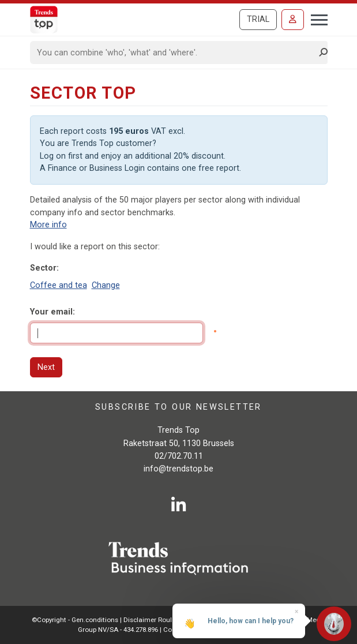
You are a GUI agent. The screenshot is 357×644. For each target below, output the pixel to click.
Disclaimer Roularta (154, 620)
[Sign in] (293, 20)
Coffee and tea (59, 285)
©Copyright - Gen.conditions (75, 620)
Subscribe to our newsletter (178, 407)
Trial (258, 19)
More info (48, 225)
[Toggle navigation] (316, 18)
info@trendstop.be (178, 469)
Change (106, 285)
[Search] (175, 53)
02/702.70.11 (179, 456)
